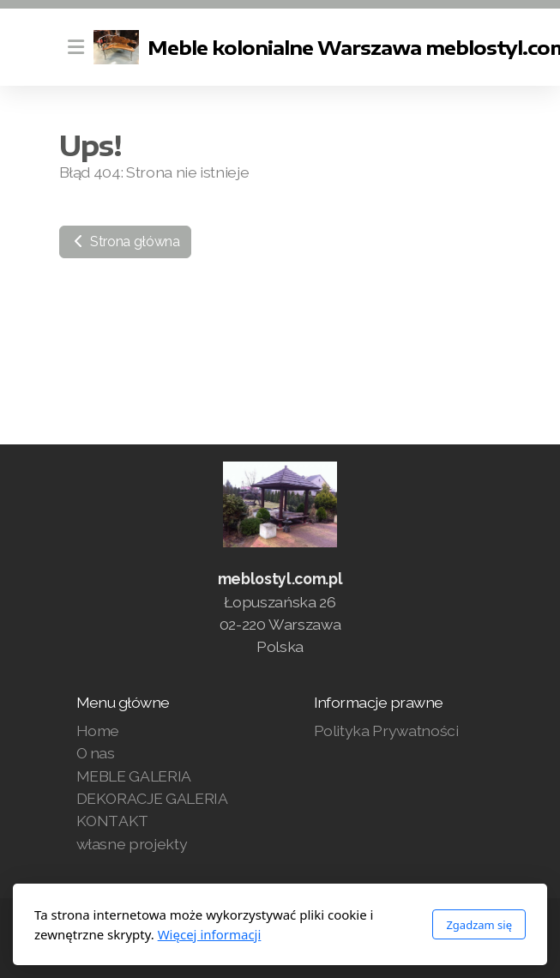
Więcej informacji (210, 934)
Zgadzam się (479, 925)
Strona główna (125, 241)
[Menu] (76, 47)
